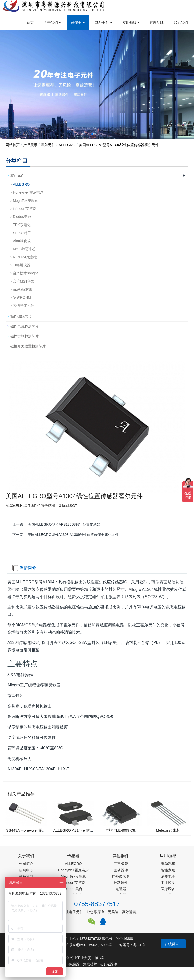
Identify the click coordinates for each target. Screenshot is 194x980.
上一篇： (57, 524)
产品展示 (30, 145)
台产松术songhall (27, 273)
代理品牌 (157, 23)
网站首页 (13, 145)
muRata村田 (23, 289)
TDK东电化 (22, 225)
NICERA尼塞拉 (25, 257)
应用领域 (129, 23)
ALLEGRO (67, 145)
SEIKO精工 (22, 233)
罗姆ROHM (22, 297)
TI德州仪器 (21, 265)
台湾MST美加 (24, 281)
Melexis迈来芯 (24, 249)
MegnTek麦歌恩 (25, 201)
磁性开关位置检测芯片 (28, 346)
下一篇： (66, 535)
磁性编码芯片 (21, 317)
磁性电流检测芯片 (25, 326)
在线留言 (172, 944)
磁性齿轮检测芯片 (25, 336)
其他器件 (102, 23)
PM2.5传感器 (69, 964)
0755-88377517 (97, 904)
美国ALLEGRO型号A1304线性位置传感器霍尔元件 (119, 145)
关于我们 (51, 23)
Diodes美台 (22, 217)
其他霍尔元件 (23, 305)
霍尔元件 (48, 145)
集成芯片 (90, 964)
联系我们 (181, 23)
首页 (30, 23)
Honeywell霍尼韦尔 (28, 192)
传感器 (76, 23)
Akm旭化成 (22, 241)
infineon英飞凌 (24, 209)
